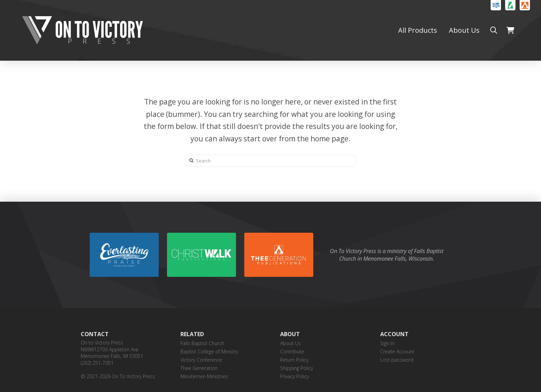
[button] (494, 30)
